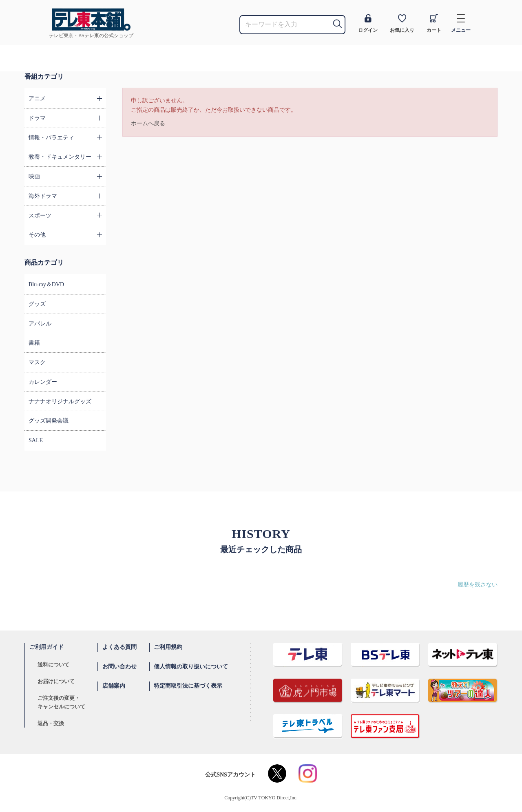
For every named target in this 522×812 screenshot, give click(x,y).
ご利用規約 (168, 647)
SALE (36, 440)
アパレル (40, 324)
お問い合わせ (119, 667)
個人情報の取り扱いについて (191, 667)
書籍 (34, 343)
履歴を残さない (478, 585)
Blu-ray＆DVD (46, 284)
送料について (53, 665)
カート (434, 24)
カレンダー (43, 382)
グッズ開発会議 (49, 421)
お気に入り (402, 24)
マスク (37, 362)
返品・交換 (51, 723)
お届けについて (56, 681)
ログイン (368, 24)
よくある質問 (119, 647)
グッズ (37, 304)
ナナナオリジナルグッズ (60, 402)
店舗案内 (114, 686)
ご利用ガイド (46, 647)
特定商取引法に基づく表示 (188, 686)
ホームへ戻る (148, 123)
